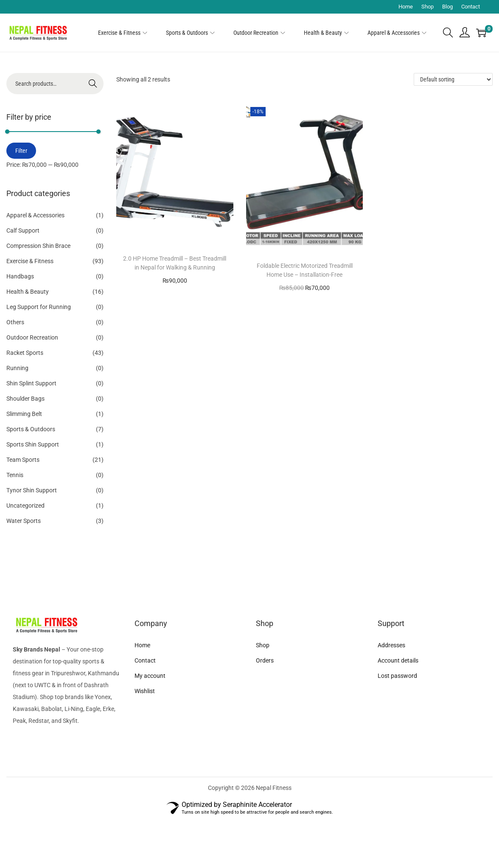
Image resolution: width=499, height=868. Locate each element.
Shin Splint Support (31, 383)
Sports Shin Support (33, 444)
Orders (265, 660)
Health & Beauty (28, 292)
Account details (398, 660)
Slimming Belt (24, 414)
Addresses (391, 645)
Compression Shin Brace (38, 246)
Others (15, 322)
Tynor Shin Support (32, 490)
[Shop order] (453, 79)
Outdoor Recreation (32, 337)
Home (406, 7)
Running (17, 368)
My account (150, 676)
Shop (428, 7)
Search (93, 84)
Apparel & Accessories (35, 215)
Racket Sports (25, 353)
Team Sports (23, 460)
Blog (447, 7)
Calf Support (23, 230)
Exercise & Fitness (30, 261)
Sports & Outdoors (31, 429)
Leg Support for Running (39, 307)
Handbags (20, 276)
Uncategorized (25, 506)
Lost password (397, 676)
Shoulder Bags (25, 399)
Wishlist (145, 691)
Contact (471, 7)
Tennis (15, 475)
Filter (21, 151)
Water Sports (24, 521)
